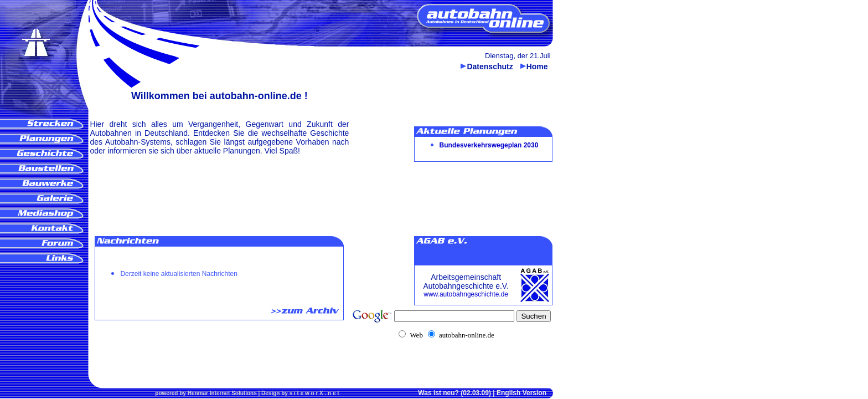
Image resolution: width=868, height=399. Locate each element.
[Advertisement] (42, 309)
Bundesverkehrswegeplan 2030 (489, 145)
